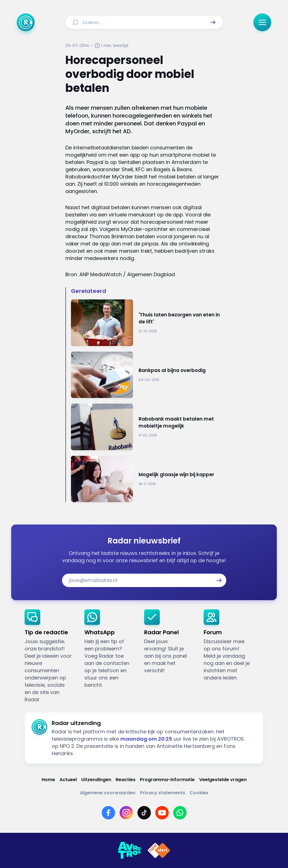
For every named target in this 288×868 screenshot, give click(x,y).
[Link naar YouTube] (162, 813)
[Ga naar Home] (26, 22)
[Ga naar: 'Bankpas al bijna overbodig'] (147, 375)
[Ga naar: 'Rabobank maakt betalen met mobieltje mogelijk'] (147, 427)
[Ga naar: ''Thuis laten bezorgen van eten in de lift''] (147, 323)
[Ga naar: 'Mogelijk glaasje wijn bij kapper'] (147, 479)
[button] (213, 22)
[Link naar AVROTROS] (129, 850)
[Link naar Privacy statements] (163, 793)
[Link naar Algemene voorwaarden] (108, 793)
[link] (50, 656)
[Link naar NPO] (159, 850)
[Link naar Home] (48, 780)
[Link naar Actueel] (68, 780)
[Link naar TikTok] (144, 813)
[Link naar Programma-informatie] (167, 780)
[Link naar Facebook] (108, 813)
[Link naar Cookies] (199, 793)
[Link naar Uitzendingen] (96, 780)
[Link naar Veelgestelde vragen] (223, 780)
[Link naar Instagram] (126, 813)
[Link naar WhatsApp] (180, 813)
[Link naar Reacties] (126, 780)
